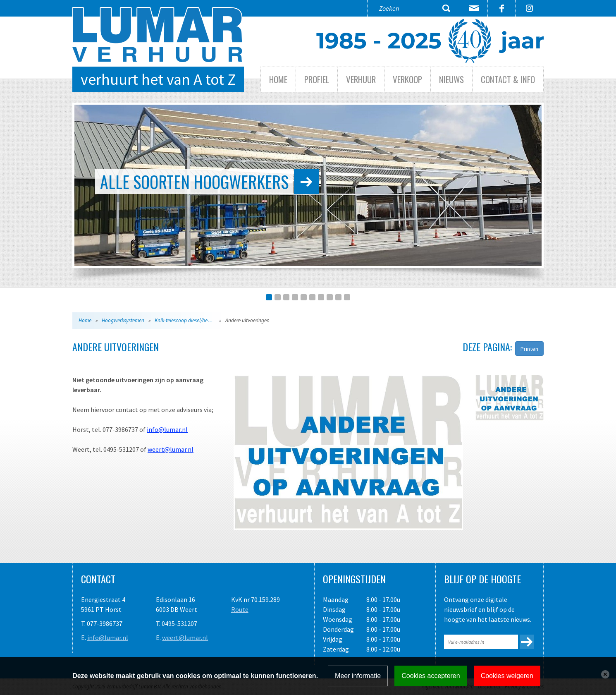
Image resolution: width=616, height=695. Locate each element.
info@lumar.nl (167, 429)
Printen (529, 349)
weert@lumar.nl (171, 449)
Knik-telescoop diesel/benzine (187, 320)
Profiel (317, 79)
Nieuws (451, 79)
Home (278, 79)
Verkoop (407, 79)
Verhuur (361, 79)
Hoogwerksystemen (123, 320)
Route (240, 609)
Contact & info (508, 79)
